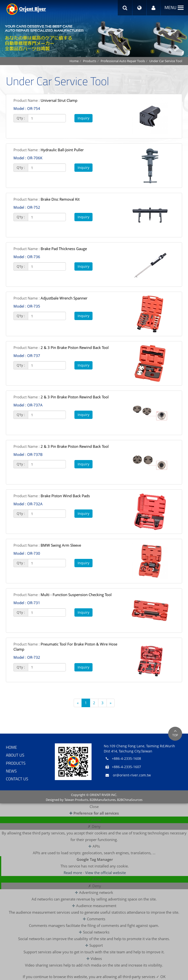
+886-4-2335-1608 (126, 758)
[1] (47, 118)
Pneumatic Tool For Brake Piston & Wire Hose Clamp (65, 647)
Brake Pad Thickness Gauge (50, 249)
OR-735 (27, 306)
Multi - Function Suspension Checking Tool (63, 595)
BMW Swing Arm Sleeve (47, 545)
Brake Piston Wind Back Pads (52, 496)
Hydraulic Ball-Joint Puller (49, 150)
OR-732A (28, 504)
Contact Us (17, 779)
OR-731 (27, 603)
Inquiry (83, 118)
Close (94, 807)
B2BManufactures (103, 800)
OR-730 (27, 553)
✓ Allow (94, 820)
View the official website (106, 873)
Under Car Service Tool (166, 61)
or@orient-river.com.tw (132, 775)
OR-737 (27, 356)
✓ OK (161, 977)
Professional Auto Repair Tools (123, 61)
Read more (73, 873)
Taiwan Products (76, 800)
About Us (15, 755)
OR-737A (28, 405)
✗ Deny (94, 826)
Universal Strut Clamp (45, 100)
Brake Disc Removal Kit (47, 199)
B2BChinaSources (130, 800)
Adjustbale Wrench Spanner (50, 298)
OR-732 (27, 657)
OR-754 (27, 108)
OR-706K (28, 158)
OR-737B (28, 454)
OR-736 (27, 257)
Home (74, 61)
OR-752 (27, 207)
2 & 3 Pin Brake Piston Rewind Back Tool (61, 347)
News (11, 771)
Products (90, 61)
